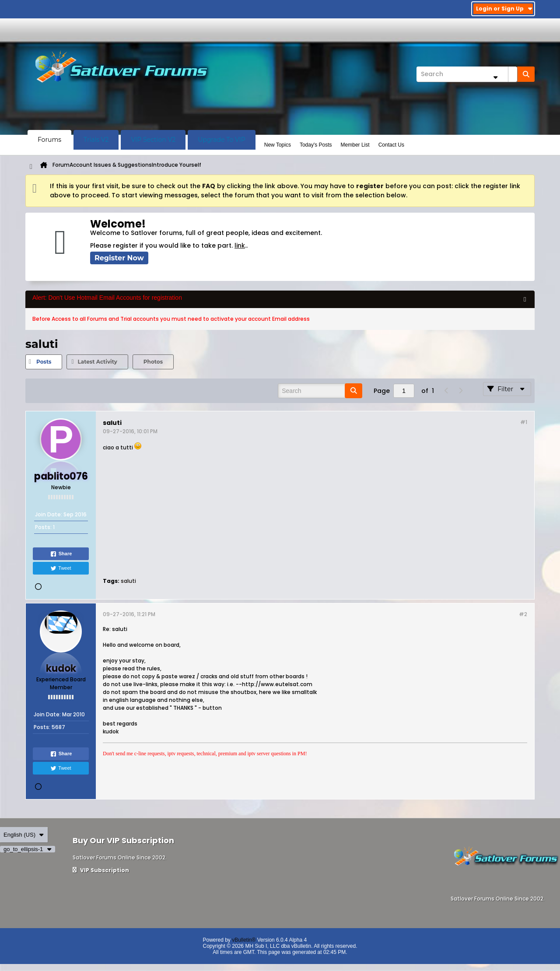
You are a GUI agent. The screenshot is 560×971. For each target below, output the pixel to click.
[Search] (467, 74)
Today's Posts (316, 145)
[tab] (44, 362)
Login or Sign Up (504, 9)
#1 (524, 422)
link (240, 245)
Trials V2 (96, 140)
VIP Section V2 (153, 140)
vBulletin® (244, 940)
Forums (49, 140)
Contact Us (391, 145)
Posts (44, 362)
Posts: (43, 527)
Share (61, 554)
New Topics (278, 145)
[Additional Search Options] (495, 77)
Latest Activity (97, 362)
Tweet (61, 568)
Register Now (119, 258)
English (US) (24, 835)
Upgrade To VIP (222, 140)
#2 (523, 614)
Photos (153, 362)
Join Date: (49, 514)
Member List (355, 145)
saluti (128, 581)
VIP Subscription (101, 870)
